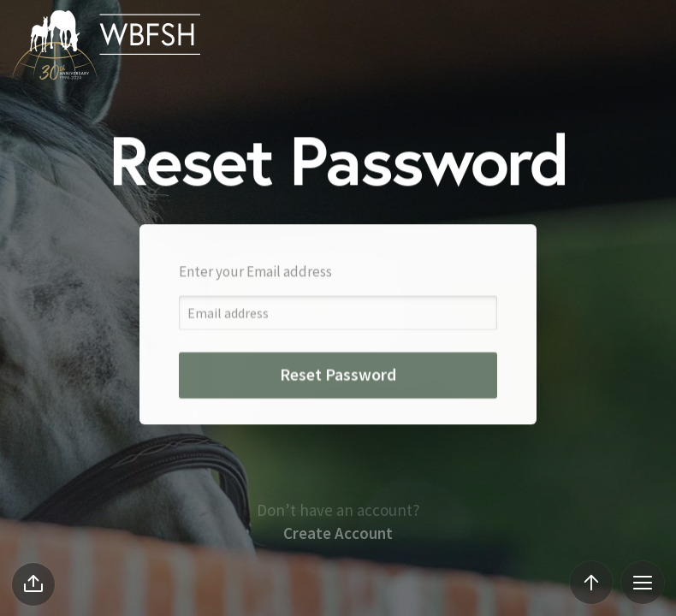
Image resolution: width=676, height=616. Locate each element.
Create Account (338, 566)
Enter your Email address (255, 286)
